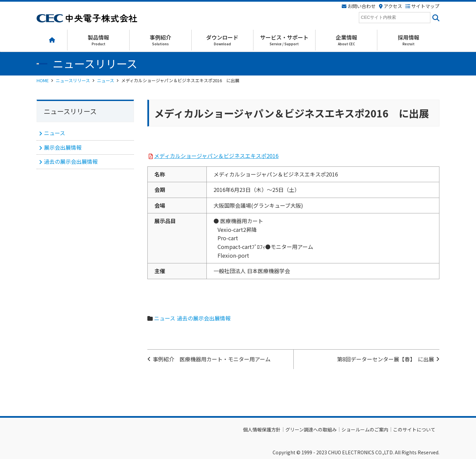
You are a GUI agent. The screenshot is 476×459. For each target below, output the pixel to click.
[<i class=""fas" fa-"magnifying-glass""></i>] (435, 18)
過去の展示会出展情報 (204, 318)
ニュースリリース (73, 80)
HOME (43, 80)
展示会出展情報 (63, 147)
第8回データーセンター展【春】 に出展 (386, 359)
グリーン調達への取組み (311, 429)
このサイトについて (414, 429)
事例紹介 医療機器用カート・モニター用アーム (212, 359)
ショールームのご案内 (365, 429)
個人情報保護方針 (262, 429)
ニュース (106, 80)
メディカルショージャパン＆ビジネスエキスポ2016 (216, 156)
